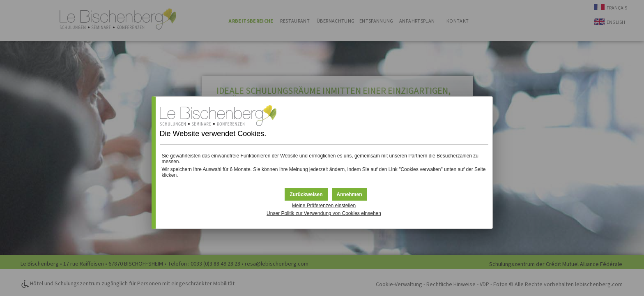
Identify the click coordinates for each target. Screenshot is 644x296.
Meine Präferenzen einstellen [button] (324, 206)
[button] (350, 194)
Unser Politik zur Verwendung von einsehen (324, 213)
